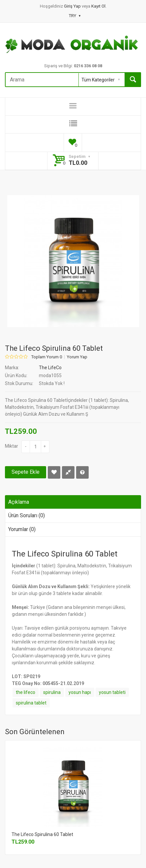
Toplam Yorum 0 (47, 357)
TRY (75, 16)
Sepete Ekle (26, 472)
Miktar (12, 446)
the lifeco (26, 692)
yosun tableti (112, 692)
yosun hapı (80, 692)
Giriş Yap (73, 6)
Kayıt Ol (98, 6)
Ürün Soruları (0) (27, 515)
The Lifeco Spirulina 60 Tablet (42, 834)
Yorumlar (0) (22, 529)
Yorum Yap (77, 357)
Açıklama (19, 502)
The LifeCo (50, 368)
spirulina (52, 692)
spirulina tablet (31, 703)
